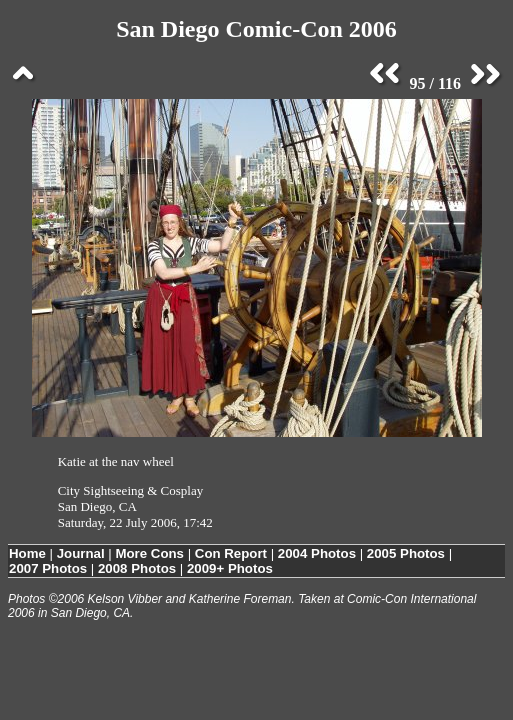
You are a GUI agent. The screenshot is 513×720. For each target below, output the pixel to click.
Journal (81, 553)
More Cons (149, 553)
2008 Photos (137, 568)
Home (27, 553)
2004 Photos (317, 553)
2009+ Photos (230, 568)
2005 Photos (406, 553)
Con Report (231, 553)
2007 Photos (48, 568)
